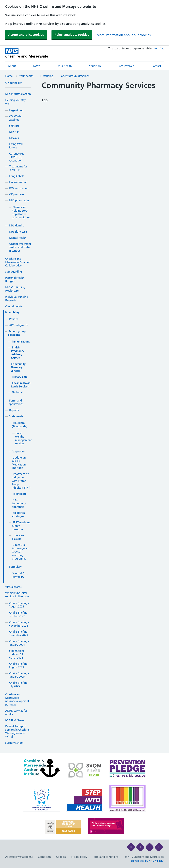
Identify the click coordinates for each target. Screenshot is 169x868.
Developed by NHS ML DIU (147, 861)
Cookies (61, 857)
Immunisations (21, 342)
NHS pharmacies (19, 200)
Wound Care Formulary (20, 575)
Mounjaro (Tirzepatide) (20, 425)
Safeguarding (14, 272)
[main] (84, 417)
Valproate (19, 451)
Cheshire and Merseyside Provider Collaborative (17, 262)
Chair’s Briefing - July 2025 (19, 684)
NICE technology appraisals (19, 503)
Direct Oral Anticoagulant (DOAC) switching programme (21, 552)
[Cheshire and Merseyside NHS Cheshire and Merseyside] (27, 53)
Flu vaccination (18, 182)
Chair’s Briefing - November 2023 (19, 624)
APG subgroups (19, 325)
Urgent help (17, 110)
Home (9, 76)
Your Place (95, 66)
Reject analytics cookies (72, 35)
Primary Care (20, 377)
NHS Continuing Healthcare (15, 289)
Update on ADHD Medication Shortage (19, 463)
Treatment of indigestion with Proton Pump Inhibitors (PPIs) (21, 481)
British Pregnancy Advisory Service (18, 353)
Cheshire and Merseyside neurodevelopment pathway (17, 699)
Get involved (127, 66)
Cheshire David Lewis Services (21, 385)
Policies (14, 319)
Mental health (18, 238)
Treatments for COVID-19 (18, 168)
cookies (159, 48)
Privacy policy (79, 857)
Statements (16, 416)
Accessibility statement (19, 857)
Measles (14, 138)
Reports (14, 410)
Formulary (15, 567)
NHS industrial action (18, 94)
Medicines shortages (18, 515)
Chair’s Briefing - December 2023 (19, 633)
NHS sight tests (18, 232)
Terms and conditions (105, 857)
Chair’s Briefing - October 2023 (19, 614)
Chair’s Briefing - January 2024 (19, 643)
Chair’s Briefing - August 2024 (19, 665)
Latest (37, 66)
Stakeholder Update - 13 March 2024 (16, 654)
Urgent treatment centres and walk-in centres (20, 247)
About (12, 66)
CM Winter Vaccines (16, 118)
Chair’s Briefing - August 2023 (19, 605)
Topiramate (20, 494)
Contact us (44, 857)
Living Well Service (16, 146)
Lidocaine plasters (18, 537)
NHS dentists (17, 225)
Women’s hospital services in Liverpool (17, 595)
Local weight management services (23, 438)
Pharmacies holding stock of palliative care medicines (21, 212)
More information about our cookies (124, 35)
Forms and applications (16, 402)
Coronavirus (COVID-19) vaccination (16, 157)
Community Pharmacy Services (18, 367)
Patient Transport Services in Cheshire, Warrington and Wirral (17, 731)
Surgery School (14, 743)
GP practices (17, 194)
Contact (156, 66)
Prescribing (47, 76)
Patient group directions (75, 76)
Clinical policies (14, 306)
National (17, 392)
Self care (14, 126)
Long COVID (17, 176)
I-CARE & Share (15, 720)
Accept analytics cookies (26, 35)
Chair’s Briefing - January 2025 (19, 675)
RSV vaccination (19, 188)
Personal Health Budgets (15, 279)
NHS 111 (14, 132)
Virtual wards (13, 587)
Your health (65, 66)
